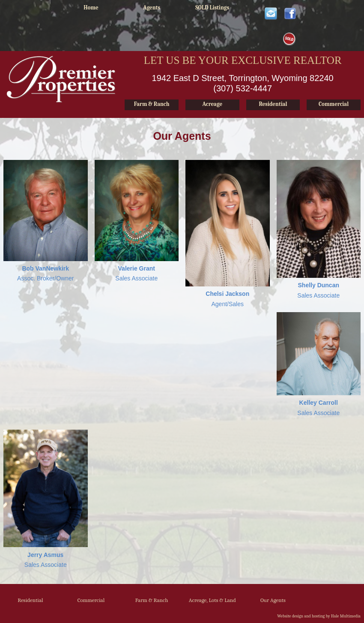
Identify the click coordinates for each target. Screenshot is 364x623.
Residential (30, 600)
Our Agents (273, 600)
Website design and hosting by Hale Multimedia (319, 616)
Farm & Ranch (152, 600)
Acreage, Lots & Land (212, 600)
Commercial (91, 600)
